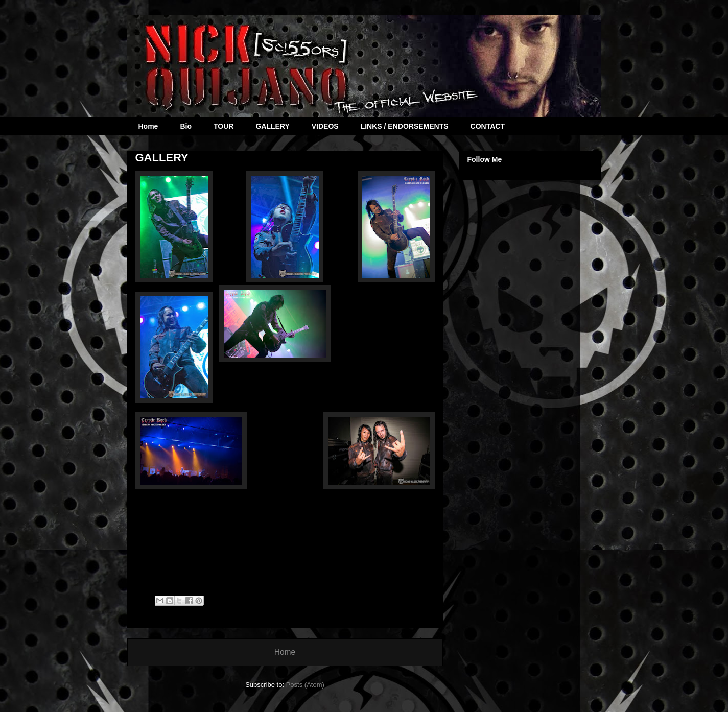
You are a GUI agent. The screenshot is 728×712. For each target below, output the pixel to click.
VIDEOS (325, 126)
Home (148, 126)
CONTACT (488, 126)
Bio (186, 126)
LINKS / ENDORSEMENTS (405, 126)
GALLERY (272, 126)
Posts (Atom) (305, 685)
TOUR (224, 126)
